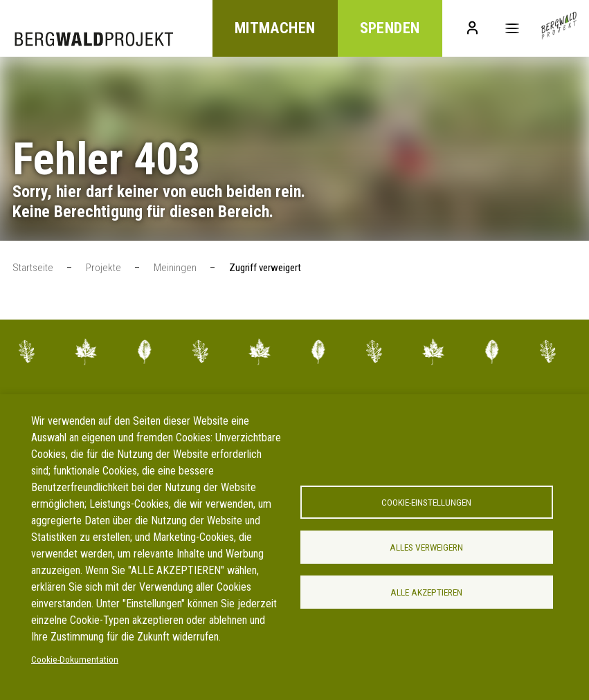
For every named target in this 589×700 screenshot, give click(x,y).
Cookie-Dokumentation (75, 659)
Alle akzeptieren (427, 592)
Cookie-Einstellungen (426, 502)
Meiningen (175, 268)
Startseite (33, 268)
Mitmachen (274, 29)
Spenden (389, 29)
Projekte (103, 268)
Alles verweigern (426, 547)
